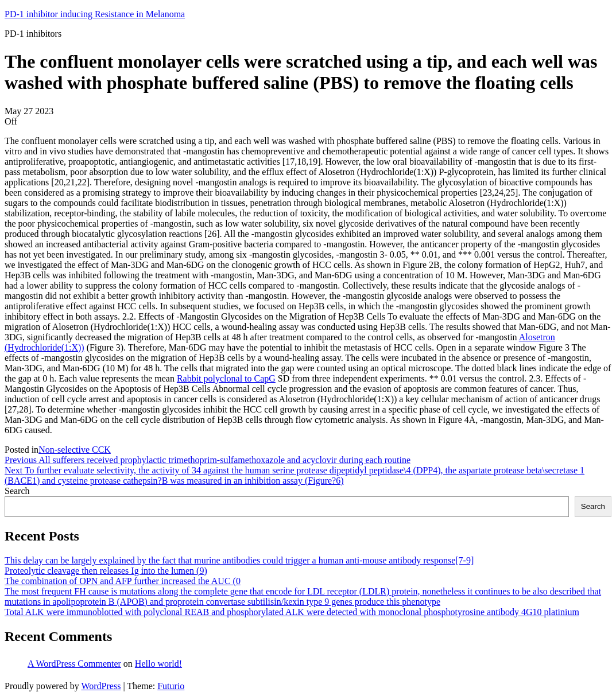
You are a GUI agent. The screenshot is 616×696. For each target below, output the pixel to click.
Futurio (171, 686)
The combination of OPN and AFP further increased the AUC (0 (123, 581)
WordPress (101, 686)
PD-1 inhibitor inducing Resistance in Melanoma (95, 14)
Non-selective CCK (75, 450)
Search (17, 491)
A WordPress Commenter (74, 664)
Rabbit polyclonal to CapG (226, 378)
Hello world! (158, 664)
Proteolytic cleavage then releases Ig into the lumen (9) (106, 571)
